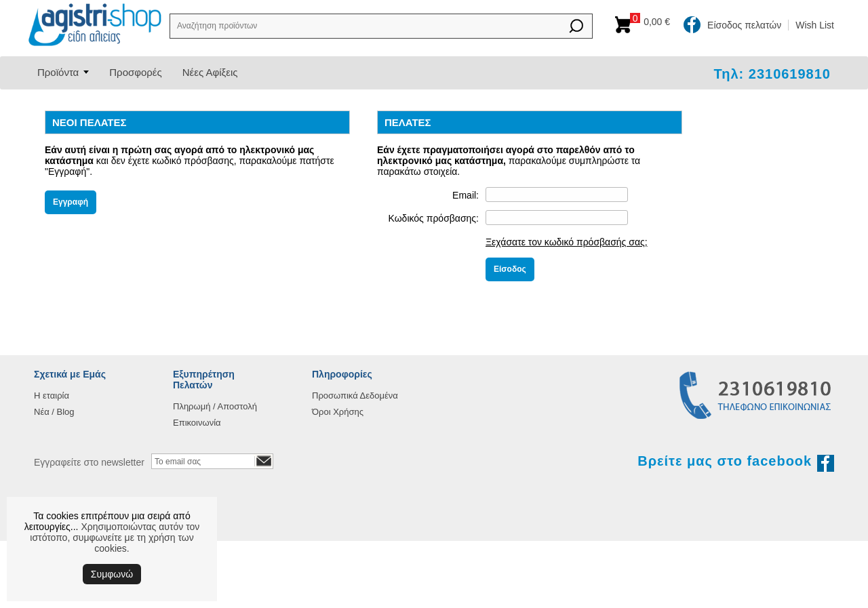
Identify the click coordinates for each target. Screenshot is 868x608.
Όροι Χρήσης (338, 412)
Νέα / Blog (54, 412)
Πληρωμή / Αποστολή (215, 406)
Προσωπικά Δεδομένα (355, 396)
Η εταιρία (52, 396)
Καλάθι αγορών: (653, 22)
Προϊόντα (58, 72)
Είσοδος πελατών (744, 25)
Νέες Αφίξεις (210, 72)
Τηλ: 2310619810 (772, 74)
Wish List (815, 25)
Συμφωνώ (112, 574)
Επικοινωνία (197, 423)
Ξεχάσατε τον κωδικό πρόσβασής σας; (567, 242)
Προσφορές (135, 72)
